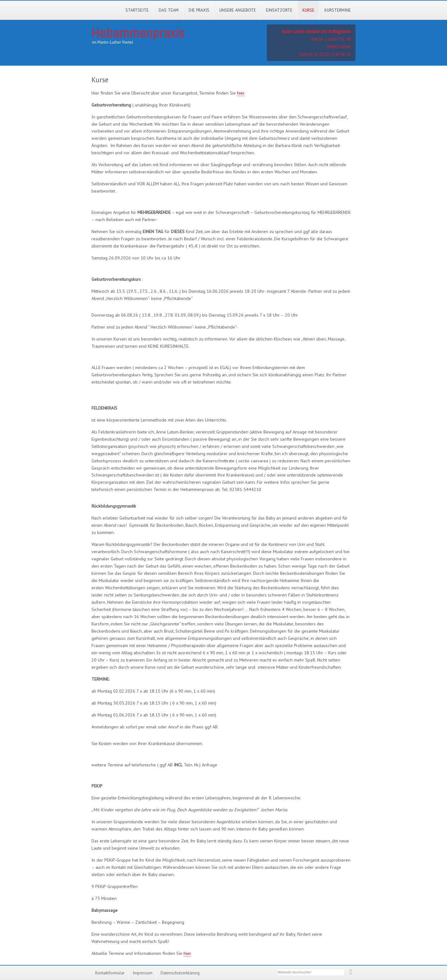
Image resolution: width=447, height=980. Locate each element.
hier (241, 93)
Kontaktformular (110, 973)
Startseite (137, 10)
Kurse (308, 10)
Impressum (143, 973)
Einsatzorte (279, 10)
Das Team (169, 10)
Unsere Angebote (238, 10)
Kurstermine (338, 10)
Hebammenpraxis (138, 32)
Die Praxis (199, 10)
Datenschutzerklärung (180, 973)
